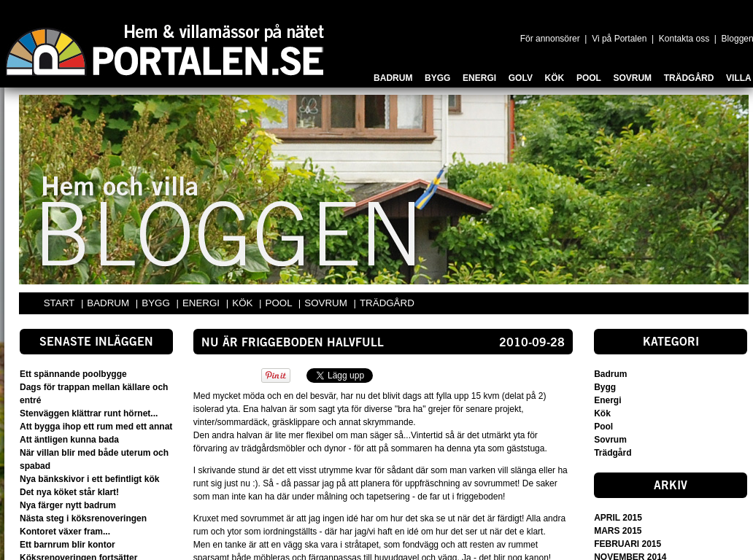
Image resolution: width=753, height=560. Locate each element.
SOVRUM (327, 303)
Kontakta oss (684, 39)
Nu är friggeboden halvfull (293, 343)
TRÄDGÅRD (387, 303)
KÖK (244, 303)
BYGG (157, 303)
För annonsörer (550, 39)
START (59, 303)
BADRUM (109, 303)
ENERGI (202, 303)
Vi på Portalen (619, 39)
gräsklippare (297, 422)
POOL (280, 303)
